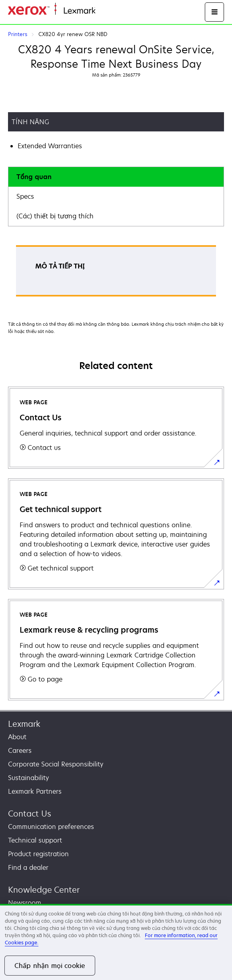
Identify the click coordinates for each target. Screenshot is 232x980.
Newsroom (25, 903)
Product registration (38, 854)
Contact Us (30, 814)
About (17, 737)
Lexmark (24, 724)
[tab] (116, 177)
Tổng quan (34, 177)
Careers (20, 750)
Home (103, 11)
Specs (25, 196)
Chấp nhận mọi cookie (50, 966)
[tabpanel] (116, 273)
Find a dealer (28, 867)
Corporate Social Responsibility (56, 764)
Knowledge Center (44, 890)
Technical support (35, 840)
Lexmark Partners (35, 791)
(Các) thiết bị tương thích (55, 216)
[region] (116, 942)
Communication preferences (51, 827)
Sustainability (28, 778)
